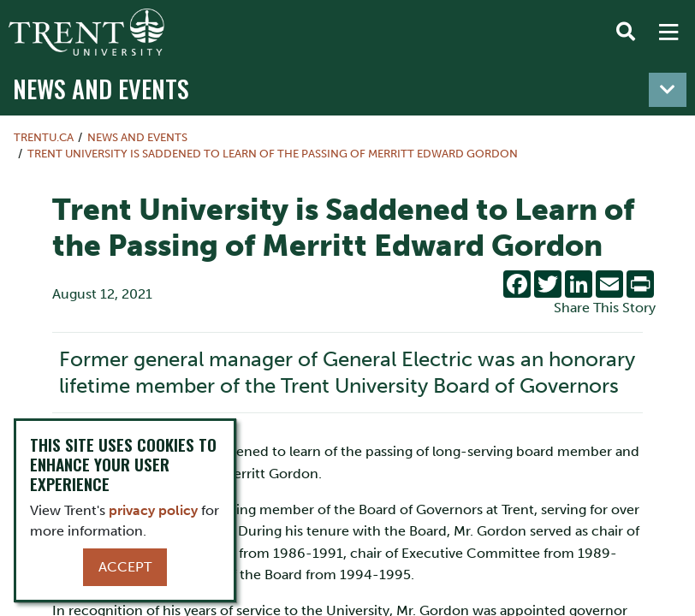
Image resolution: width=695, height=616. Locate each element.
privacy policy (153, 510)
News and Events (101, 88)
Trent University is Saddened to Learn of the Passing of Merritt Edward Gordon (273, 154)
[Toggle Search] (626, 33)
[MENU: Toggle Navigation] (668, 33)
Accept (125, 567)
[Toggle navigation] (668, 90)
